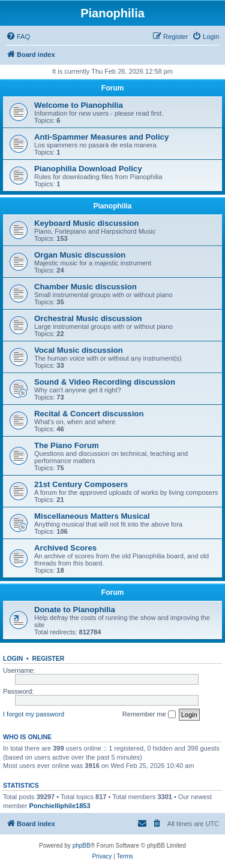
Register (49, 658)
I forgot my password (34, 714)
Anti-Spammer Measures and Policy (101, 137)
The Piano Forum (67, 445)
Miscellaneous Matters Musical (92, 516)
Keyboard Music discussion (86, 223)
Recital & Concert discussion (89, 414)
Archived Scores (65, 548)
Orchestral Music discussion (88, 318)
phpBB (82, 846)
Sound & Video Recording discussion (105, 382)
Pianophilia (112, 206)
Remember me (149, 715)
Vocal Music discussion (79, 350)
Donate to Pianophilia (75, 610)
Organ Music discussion (80, 255)
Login (13, 658)
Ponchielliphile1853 (59, 806)
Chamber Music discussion (85, 287)
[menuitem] (18, 37)
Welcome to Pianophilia (79, 105)
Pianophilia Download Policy (88, 169)
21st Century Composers (81, 484)
